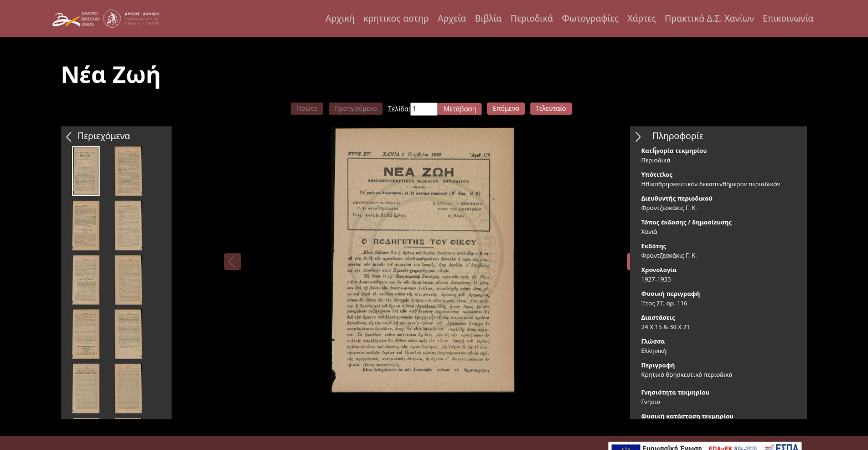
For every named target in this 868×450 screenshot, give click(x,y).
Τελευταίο (551, 108)
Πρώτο (307, 108)
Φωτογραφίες (590, 18)
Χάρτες (641, 18)
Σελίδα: (399, 109)
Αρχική (340, 18)
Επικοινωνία (788, 18)
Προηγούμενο (356, 108)
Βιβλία (488, 18)
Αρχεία (452, 18)
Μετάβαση (460, 109)
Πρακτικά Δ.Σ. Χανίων (709, 18)
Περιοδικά (532, 18)
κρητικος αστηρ (396, 18)
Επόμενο (506, 108)
